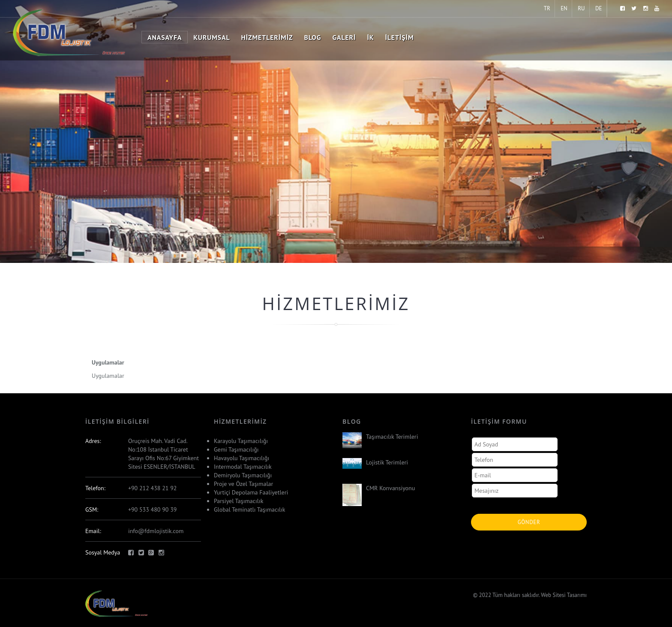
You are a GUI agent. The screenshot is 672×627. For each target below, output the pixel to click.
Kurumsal (211, 37)
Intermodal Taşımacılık (243, 467)
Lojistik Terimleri (387, 462)
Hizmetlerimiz (267, 37)
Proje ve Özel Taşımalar (243, 484)
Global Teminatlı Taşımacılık (250, 509)
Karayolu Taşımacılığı (241, 441)
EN (564, 8)
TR (547, 8)
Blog (313, 37)
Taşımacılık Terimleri (392, 437)
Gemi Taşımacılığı (236, 449)
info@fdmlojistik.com (156, 531)
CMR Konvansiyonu (390, 488)
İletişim (399, 37)
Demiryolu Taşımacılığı (243, 475)
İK (370, 37)
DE (598, 8)
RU (581, 8)
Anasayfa (165, 37)
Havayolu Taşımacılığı (241, 458)
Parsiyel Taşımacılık (238, 501)
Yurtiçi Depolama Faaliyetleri (251, 492)
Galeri (344, 37)
